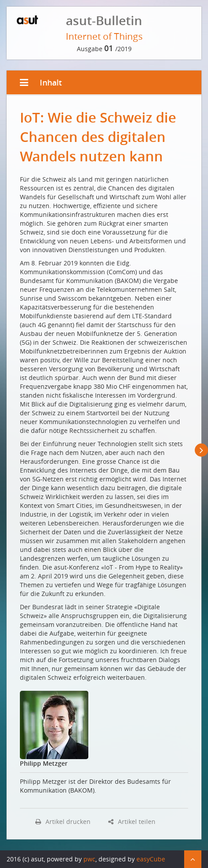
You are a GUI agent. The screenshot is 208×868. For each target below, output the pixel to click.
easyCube (151, 859)
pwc (89, 859)
